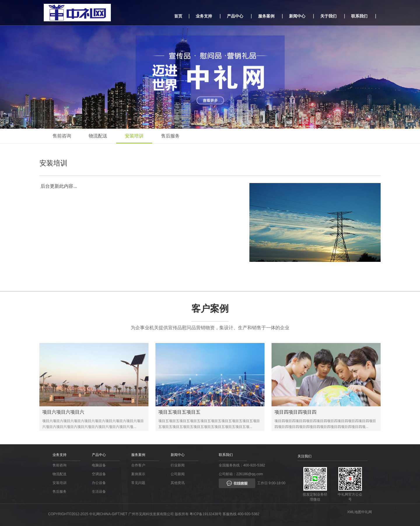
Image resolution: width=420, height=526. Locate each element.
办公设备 (99, 483)
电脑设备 (99, 465)
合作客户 (138, 465)
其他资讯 (178, 483)
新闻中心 (297, 16)
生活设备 (99, 492)
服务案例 (266, 16)
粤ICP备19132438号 (205, 514)
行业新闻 (178, 465)
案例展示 (138, 474)
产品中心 (235, 16)
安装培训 (134, 136)
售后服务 (170, 136)
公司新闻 (178, 474)
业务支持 (204, 16)
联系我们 (359, 16)
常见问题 (138, 483)
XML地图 (354, 512)
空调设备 (99, 474)
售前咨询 (62, 136)
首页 (178, 16)
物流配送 (98, 136)
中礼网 (367, 512)
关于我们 (328, 16)
